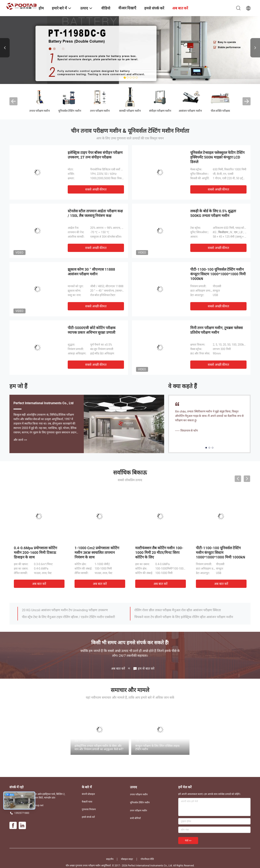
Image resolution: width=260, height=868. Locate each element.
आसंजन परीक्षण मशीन (190, 111)
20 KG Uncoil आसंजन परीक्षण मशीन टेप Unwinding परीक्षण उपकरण (65, 610)
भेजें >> (188, 841)
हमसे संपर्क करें (88, 817)
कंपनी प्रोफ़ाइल (88, 794)
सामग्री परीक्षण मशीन (130, 111)
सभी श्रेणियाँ (135, 818)
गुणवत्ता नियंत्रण (89, 809)
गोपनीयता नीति (147, 859)
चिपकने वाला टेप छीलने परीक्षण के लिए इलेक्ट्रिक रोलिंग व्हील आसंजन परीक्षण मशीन (184, 617)
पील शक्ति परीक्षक (221, 111)
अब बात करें (39, 584)
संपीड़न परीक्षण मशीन (160, 111)
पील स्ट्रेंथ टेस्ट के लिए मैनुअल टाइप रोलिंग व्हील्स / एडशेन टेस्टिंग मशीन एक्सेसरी (68, 617)
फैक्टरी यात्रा (87, 802)
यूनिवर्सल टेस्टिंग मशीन (70, 111)
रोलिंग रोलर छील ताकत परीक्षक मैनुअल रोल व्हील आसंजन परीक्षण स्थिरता (178, 610)
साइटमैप (110, 859)
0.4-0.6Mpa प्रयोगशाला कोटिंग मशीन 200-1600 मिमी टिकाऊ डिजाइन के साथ (35, 553)
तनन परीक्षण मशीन (100, 111)
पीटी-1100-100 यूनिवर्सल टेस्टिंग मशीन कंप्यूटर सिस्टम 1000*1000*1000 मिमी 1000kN (218, 274)
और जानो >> (20, 440)
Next (255, 48)
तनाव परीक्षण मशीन (40, 111)
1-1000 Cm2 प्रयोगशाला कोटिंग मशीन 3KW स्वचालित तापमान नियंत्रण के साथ (97, 553)
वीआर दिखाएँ (127, 8)
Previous (5, 48)
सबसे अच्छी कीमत (96, 189)
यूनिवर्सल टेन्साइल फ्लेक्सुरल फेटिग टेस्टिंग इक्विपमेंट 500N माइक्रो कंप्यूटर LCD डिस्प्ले (217, 157)
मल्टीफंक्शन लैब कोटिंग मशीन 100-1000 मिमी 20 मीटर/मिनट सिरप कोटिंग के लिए (159, 553)
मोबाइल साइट (127, 859)
